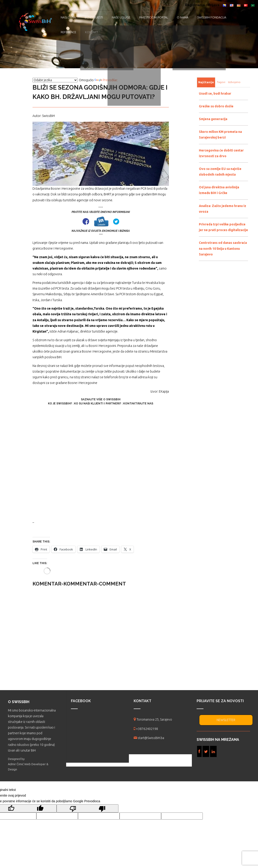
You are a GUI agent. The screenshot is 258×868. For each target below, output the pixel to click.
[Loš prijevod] (88, 808)
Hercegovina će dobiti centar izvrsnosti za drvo (221, 153)
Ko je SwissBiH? (60, 404)
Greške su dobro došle (216, 106)
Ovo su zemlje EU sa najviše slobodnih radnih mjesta (220, 172)
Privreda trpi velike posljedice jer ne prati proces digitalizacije (223, 227)
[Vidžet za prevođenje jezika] (55, 80)
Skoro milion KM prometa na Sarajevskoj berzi (220, 135)
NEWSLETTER (226, 720)
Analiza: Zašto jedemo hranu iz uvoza (223, 209)
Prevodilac (106, 80)
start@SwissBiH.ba (151, 738)
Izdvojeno (234, 82)
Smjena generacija (213, 119)
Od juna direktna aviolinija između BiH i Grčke (219, 190)
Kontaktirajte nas (138, 404)
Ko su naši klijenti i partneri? (98, 404)
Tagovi (221, 82)
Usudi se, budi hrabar (215, 93)
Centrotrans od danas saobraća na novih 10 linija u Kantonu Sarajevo (223, 248)
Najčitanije (206, 82)
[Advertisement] (101, 463)
